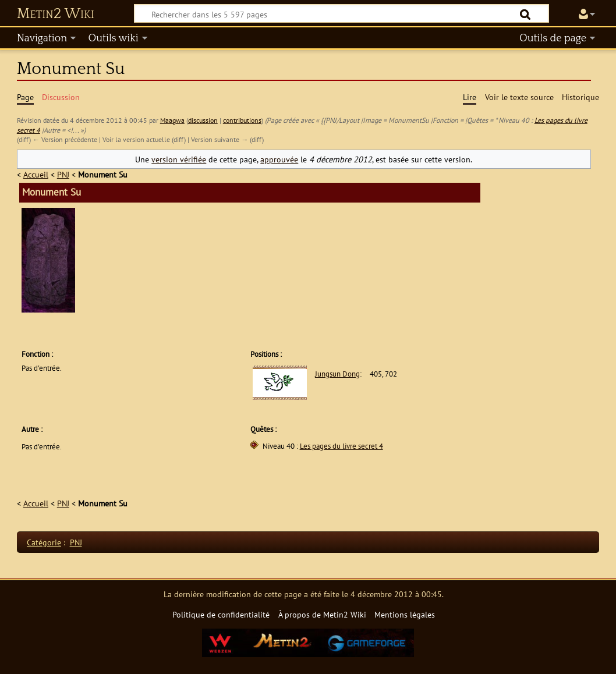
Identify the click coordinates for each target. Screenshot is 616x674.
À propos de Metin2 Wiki (322, 614)
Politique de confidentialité (221, 614)
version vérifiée (179, 159)
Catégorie (44, 542)
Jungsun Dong (337, 374)
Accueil (36, 174)
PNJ (63, 174)
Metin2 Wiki (56, 14)
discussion (203, 120)
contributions (242, 120)
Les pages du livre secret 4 (341, 446)
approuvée (279, 159)
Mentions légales (405, 614)
